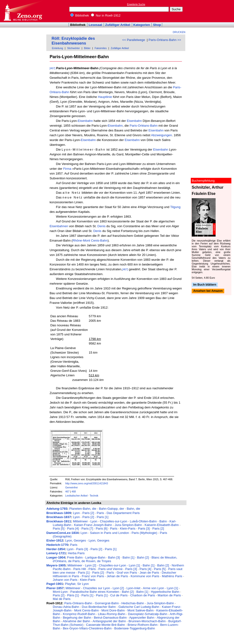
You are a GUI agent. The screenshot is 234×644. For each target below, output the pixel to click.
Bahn (163, 521)
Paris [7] (87, 528)
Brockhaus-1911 (59, 521)
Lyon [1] (134, 565)
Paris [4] (73, 528)
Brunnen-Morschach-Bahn (147, 621)
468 (74, 491)
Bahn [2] (143, 557)
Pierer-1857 (55, 588)
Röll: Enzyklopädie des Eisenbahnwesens (73, 41)
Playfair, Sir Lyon (77, 584)
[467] (53, 68)
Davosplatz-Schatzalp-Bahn (148, 614)
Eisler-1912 (55, 540)
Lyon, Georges (76, 540)
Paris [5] (59, 528)
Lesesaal (95, 25)
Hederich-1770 (57, 545)
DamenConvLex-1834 (62, 533)
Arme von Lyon (153, 588)
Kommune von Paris (145, 576)
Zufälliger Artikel (118, 25)
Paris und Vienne (110, 569)
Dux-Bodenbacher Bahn (99, 607)
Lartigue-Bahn (95, 557)
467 (67, 491)
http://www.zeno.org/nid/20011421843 (87, 483)
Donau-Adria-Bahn (66, 607)
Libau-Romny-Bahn (112, 614)
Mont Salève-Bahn (141, 610)
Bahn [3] (114, 557)
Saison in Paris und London (109, 533)
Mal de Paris (62, 599)
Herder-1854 (56, 549)
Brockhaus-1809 (59, 513)
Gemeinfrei (71, 487)
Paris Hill (80, 569)
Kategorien (142, 25)
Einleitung (57, 48)
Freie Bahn (75, 557)
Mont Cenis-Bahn (87, 610)
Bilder (87, 48)
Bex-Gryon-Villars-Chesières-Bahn (87, 628)
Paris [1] (103, 517)
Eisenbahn (85, 121)
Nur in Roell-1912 (106, 15)
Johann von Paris (65, 580)
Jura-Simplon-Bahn (128, 525)
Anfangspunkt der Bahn (109, 621)
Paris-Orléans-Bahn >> (165, 40)
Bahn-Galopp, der (111, 509)
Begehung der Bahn (77, 618)
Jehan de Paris (117, 576)
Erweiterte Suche (136, 4)
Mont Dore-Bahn (113, 610)
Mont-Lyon (60, 592)
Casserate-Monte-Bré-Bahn (105, 625)
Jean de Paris (149, 573)
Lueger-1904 (56, 557)
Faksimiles (101, 48)
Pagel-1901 (55, 584)
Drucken (179, 32)
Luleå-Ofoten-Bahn (143, 521)
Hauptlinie (105, 97)
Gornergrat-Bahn (107, 603)
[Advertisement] (212, 11)
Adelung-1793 (57, 509)
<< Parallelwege (134, 40)
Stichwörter (73, 48)
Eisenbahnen (59, 226)
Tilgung (175, 207)
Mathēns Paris (172, 576)
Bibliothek (80, 15)
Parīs (110, 573)
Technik (94, 496)
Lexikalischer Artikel (76, 496)
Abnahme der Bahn (77, 621)
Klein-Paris (128, 528)
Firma (67, 169)
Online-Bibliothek (23, 11)
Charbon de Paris (143, 595)
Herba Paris (76, 553)
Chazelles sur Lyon (97, 588)
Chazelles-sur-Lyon (113, 521)
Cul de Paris (119, 595)
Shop (157, 25)
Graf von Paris (127, 573)
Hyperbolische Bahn (165, 592)
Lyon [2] (91, 565)
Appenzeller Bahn (142, 618)
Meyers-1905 (56, 565)
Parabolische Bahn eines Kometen (95, 592)
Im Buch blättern (205, 285)
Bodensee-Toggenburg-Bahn (135, 628)
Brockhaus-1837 (59, 517)
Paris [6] (102, 528)
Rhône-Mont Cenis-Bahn (90, 240)
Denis (101, 226)
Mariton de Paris (169, 595)
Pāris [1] (73, 595)
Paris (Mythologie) (144, 533)
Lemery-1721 (56, 553)
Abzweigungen (161, 135)
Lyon (76, 513)
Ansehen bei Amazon (208, 291)
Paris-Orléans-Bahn (144, 126)
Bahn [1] (128, 557)
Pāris (92, 569)
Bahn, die (133, 509)
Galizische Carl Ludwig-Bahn (139, 607)
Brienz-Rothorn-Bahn (142, 625)
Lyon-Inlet (133, 588)
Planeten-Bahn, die (83, 509)
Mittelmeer (80, 521)
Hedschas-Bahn (133, 603)
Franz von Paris (93, 576)
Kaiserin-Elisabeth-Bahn (162, 525)
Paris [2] (88, 513)
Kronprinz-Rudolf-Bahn (79, 614)
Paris (100, 513)
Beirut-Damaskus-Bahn (110, 618)
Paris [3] (144, 528)
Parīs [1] (87, 595)
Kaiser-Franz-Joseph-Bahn (93, 525)
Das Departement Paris (123, 513)
